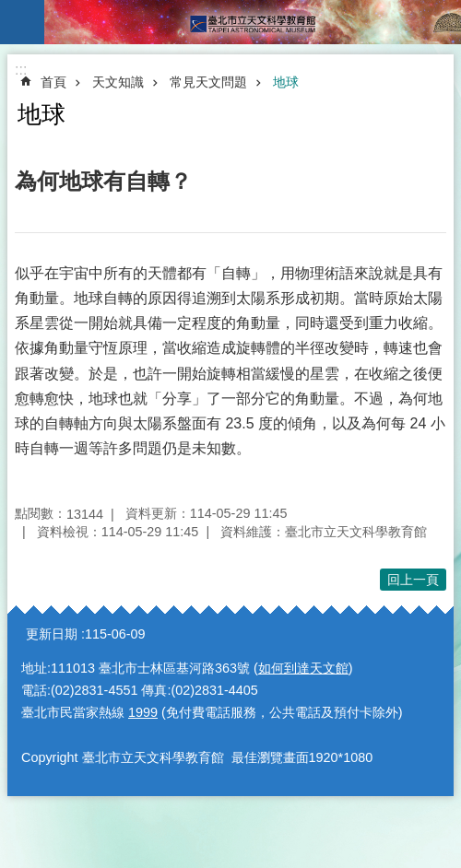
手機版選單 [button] (22, 22)
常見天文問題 (208, 82)
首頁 (53, 82)
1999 (143, 712)
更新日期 (52, 634)
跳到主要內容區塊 (10, 10)
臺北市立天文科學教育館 (253, 22)
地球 (286, 82)
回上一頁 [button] (413, 580)
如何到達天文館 (303, 668)
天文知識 (118, 82)
